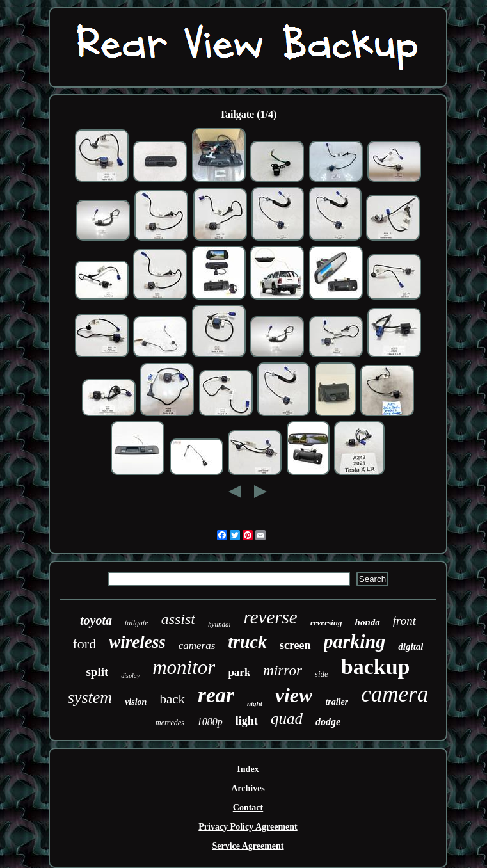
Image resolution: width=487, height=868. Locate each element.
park (239, 672)
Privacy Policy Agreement (248, 827)
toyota (96, 620)
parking (355, 641)
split (97, 672)
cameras (197, 646)
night (255, 703)
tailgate (137, 623)
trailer (337, 702)
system (90, 697)
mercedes (170, 723)
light (247, 721)
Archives (248, 788)
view (294, 695)
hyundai (219, 624)
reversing (326, 623)
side (322, 674)
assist (178, 619)
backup (376, 667)
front (404, 621)
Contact (248, 808)
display (130, 676)
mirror (283, 671)
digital (411, 647)
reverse (270, 617)
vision (136, 702)
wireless (137, 642)
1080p (210, 722)
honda (368, 622)
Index (248, 769)
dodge (328, 722)
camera (395, 694)
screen (295, 645)
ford (84, 644)
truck (247, 642)
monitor (184, 667)
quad (287, 719)
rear (216, 695)
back (172, 699)
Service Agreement (248, 846)
